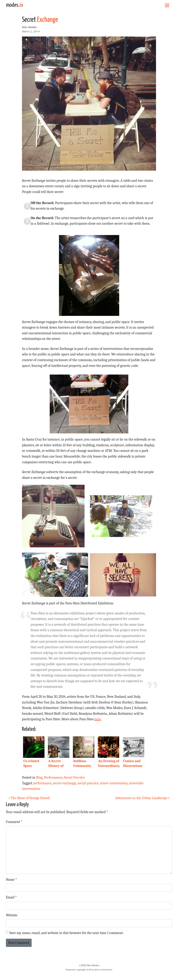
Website (12, 915)
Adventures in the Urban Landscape (142, 798)
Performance (53, 777)
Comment (14, 822)
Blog (39, 777)
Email (11, 897)
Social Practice (74, 777)
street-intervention (114, 783)
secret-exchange (65, 783)
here (98, 719)
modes (14, 5)
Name (11, 880)
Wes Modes (29, 27)
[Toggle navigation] (167, 5)
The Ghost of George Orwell (29, 798)
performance (42, 783)
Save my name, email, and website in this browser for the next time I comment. (67, 933)
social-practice (88, 783)
